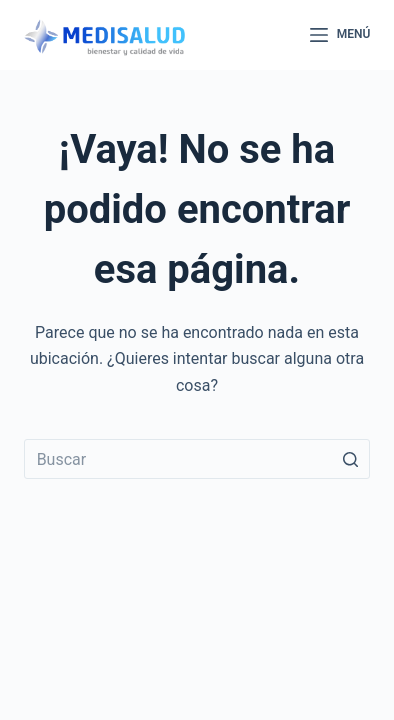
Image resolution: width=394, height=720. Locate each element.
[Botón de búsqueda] (350, 459)
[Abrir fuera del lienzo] (340, 35)
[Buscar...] (197, 459)
